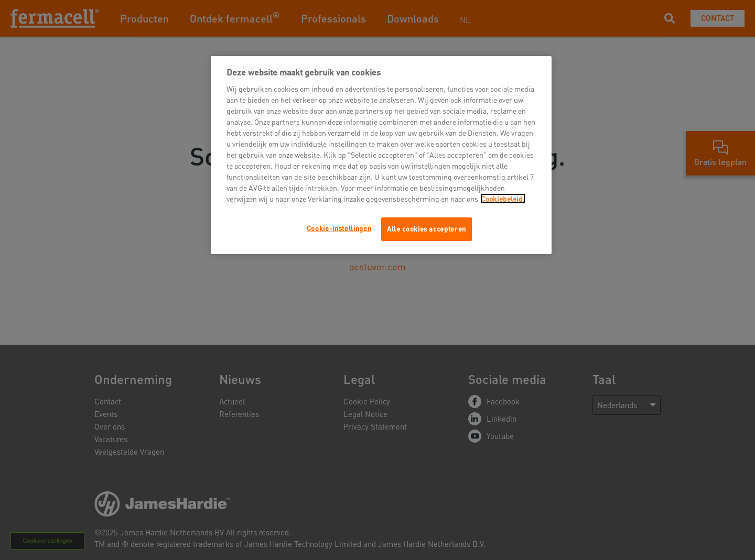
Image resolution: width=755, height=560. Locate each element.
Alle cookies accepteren (427, 229)
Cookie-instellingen (339, 228)
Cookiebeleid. (503, 199)
